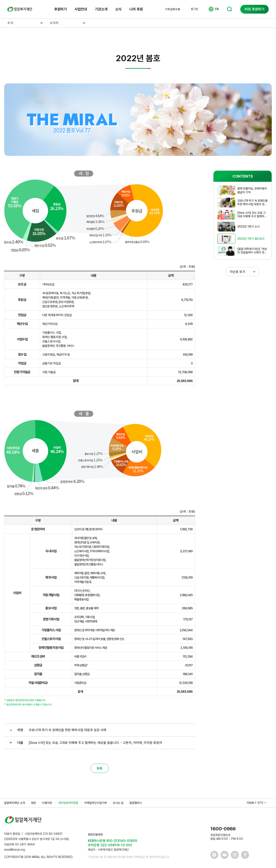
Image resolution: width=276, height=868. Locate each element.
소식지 (54, 23)
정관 (33, 803)
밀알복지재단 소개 (15, 803)
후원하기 (60, 9)
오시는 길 (118, 803)
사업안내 (81, 9)
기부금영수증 (172, 9)
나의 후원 (136, 9)
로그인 (194, 9)
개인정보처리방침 (68, 803)
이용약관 (47, 803)
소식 (118, 9)
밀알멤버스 (136, 803)
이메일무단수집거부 (96, 803)
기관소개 (101, 9)
